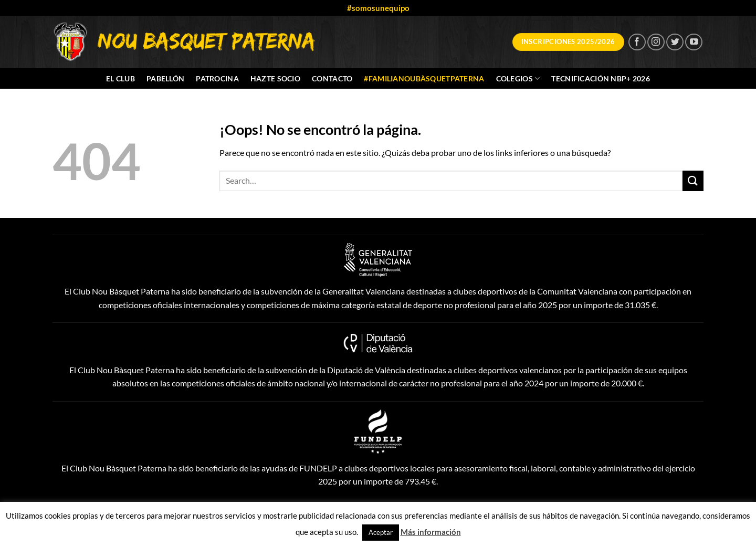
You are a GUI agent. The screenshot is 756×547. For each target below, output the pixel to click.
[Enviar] (693, 181)
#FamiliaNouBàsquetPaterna (424, 78)
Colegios (518, 78)
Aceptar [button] (381, 532)
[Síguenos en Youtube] (694, 42)
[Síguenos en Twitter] (675, 42)
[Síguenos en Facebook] (637, 42)
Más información (431, 532)
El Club (120, 78)
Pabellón (165, 78)
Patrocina (217, 78)
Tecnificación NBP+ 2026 (601, 78)
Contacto (332, 78)
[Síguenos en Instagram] (656, 42)
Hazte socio (275, 78)
